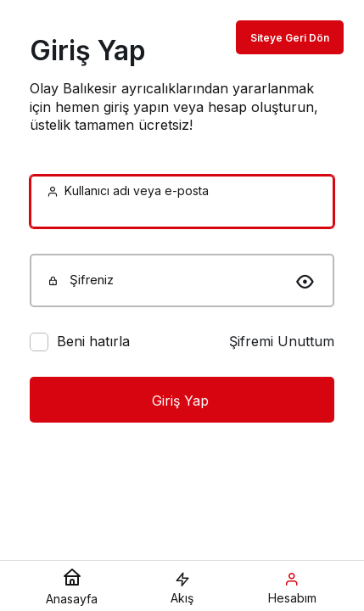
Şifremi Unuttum (282, 341)
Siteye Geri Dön (290, 38)
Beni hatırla (93, 341)
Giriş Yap (182, 401)
